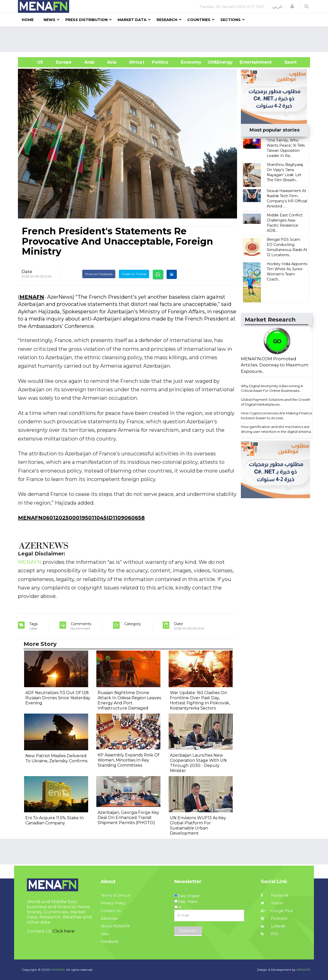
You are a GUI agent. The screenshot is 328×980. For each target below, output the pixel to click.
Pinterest (274, 918)
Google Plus (277, 911)
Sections (230, 20)
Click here (64, 931)
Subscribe (188, 931)
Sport (287, 62)
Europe (64, 62)
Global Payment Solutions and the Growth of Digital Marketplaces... (276, 402)
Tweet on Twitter (134, 274)
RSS (270, 934)
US (34, 62)
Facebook (275, 895)
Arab (89, 62)
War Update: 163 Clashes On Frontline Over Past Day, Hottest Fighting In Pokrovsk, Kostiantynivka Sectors (200, 700)
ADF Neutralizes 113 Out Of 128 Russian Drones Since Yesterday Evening (58, 698)
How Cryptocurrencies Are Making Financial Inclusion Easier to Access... (277, 416)
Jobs (105, 934)
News (49, 20)
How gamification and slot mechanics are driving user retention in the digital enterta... (277, 429)
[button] (292, 6)
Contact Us (111, 911)
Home (28, 20)
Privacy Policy (113, 903)
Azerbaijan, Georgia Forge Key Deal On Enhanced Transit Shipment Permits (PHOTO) (128, 818)
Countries (199, 20)
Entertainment (248, 62)
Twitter (272, 903)
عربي (277, 6)
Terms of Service (116, 895)
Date (27, 272)
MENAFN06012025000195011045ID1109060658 (81, 518)
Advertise (109, 918)
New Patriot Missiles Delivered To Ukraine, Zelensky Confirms (56, 758)
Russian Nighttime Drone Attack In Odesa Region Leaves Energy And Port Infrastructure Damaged (129, 700)
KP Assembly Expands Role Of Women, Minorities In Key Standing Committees (129, 760)
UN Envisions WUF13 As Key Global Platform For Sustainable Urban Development (198, 826)
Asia (112, 62)
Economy (191, 62)
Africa (135, 62)
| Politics (159, 62)
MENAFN (32, 297)
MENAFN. (58, 970)
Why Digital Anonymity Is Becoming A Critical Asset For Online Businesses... (272, 388)
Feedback (110, 942)
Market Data (132, 20)
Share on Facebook (99, 274)
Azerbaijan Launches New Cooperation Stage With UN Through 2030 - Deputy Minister (198, 763)
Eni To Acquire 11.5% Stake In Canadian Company (55, 820)
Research (167, 20)
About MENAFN (115, 926)
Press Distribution (86, 20)
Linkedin (273, 926)
